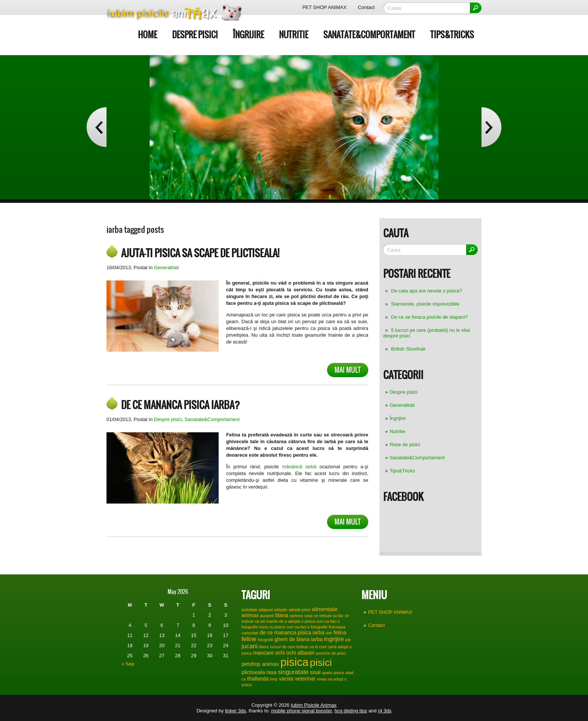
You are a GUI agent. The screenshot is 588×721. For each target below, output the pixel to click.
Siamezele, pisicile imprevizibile (425, 304)
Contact (366, 7)
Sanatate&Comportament (369, 35)
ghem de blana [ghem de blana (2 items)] (292, 639)
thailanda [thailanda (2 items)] (258, 679)
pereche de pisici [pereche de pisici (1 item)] (331, 653)
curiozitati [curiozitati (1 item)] (250, 633)
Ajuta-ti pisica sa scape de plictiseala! (200, 253)
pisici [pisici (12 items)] (321, 663)
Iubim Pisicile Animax (313, 705)
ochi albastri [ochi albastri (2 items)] (300, 653)
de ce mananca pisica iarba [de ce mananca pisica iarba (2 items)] (292, 633)
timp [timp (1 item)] (274, 679)
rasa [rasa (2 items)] (271, 672)
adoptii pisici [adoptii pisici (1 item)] (300, 610)
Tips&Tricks (452, 35)
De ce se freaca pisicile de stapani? (430, 317)
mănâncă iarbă (298, 467)
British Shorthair (408, 349)
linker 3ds (235, 711)
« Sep (128, 664)
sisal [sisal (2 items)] (315, 672)
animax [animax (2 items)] (250, 615)
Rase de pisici (405, 444)
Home (148, 35)
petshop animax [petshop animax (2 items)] (260, 664)
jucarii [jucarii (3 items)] (250, 646)
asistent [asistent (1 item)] (267, 616)
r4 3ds (385, 711)
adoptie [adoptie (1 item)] (281, 610)
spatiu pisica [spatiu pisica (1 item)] (333, 673)
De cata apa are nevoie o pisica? (427, 291)
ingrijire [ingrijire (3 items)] (334, 639)
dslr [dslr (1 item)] (329, 633)
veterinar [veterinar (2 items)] (305, 679)
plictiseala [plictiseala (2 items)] (253, 672)
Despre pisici (195, 35)
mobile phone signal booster (301, 711)
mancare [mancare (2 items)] (263, 653)
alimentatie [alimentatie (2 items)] (325, 609)
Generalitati (402, 405)
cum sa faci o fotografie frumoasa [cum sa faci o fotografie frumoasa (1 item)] (316, 627)
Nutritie (294, 35)
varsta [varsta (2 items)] (286, 679)
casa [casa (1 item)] (308, 616)
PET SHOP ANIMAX (324, 7)
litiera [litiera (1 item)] (264, 647)
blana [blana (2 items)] (282, 615)
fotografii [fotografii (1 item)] (265, 640)
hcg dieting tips (351, 711)
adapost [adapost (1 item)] (266, 610)
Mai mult (348, 370)
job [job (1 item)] (348, 640)
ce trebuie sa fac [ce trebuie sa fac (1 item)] (328, 616)
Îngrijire (248, 35)
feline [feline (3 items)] (249, 639)
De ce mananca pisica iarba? (181, 405)
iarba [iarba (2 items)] (317, 639)
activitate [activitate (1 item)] (249, 610)
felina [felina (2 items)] (340, 633)
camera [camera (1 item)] (296, 616)
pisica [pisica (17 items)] (295, 662)
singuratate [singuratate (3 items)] (293, 672)
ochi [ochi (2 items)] (280, 653)
